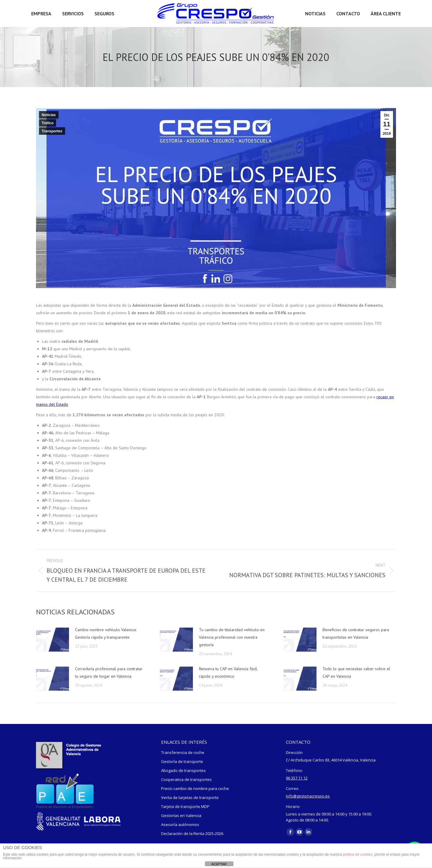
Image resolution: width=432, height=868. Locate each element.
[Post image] (52, 640)
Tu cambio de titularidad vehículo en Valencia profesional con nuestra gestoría (232, 637)
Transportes (52, 131)
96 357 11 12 (297, 778)
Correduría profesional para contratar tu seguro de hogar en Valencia (109, 672)
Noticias (49, 115)
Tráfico (48, 123)
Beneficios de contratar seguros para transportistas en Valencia (356, 633)
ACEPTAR (219, 864)
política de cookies (358, 854)
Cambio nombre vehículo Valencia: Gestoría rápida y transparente (106, 633)
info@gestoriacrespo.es (308, 796)
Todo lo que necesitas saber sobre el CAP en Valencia (356, 672)
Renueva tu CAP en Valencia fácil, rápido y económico (228, 672)
